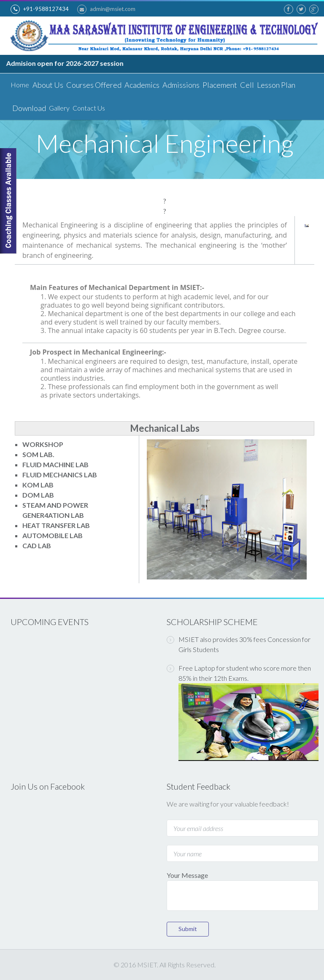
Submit (188, 929)
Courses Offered (93, 85)
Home (20, 85)
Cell (247, 85)
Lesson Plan (276, 85)
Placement (219, 85)
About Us (47, 85)
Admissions (181, 85)
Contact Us (89, 108)
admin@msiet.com (106, 9)
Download (29, 108)
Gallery (59, 108)
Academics (142, 85)
